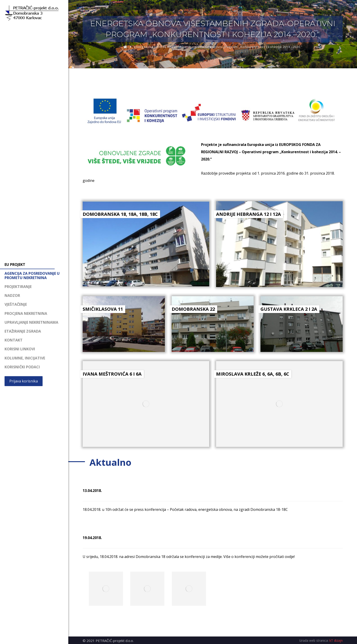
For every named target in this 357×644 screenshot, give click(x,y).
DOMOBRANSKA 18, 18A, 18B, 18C (120, 214)
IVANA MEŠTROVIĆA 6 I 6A (112, 374)
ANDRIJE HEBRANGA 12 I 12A (249, 214)
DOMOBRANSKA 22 (193, 309)
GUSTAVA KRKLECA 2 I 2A (289, 309)
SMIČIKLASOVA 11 (103, 309)
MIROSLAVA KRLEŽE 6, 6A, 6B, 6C (253, 374)
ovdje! (290, 557)
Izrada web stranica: (314, 640)
